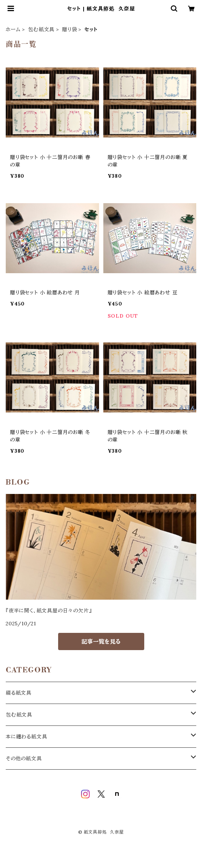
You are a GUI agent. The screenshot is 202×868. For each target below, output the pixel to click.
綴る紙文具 (19, 693)
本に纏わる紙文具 (26, 737)
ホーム (13, 29)
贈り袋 (69, 29)
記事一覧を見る (101, 641)
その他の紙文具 (24, 759)
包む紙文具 (41, 29)
